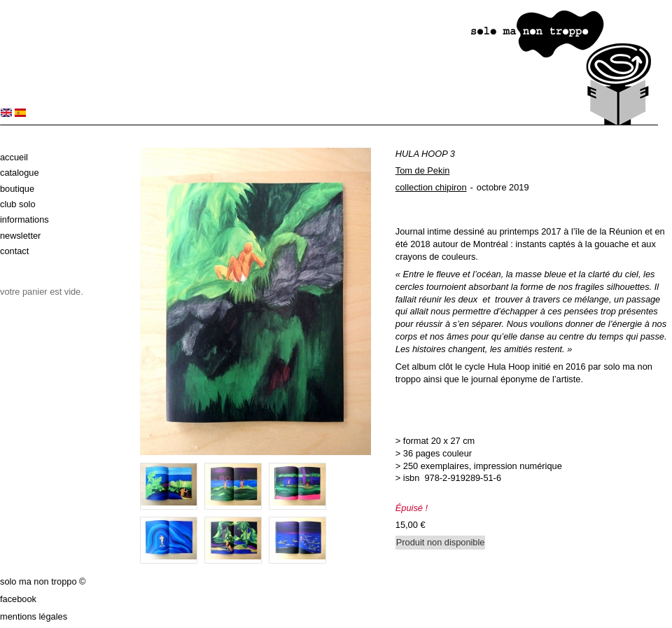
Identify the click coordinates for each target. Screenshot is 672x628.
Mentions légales (34, 616)
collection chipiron (431, 187)
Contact (14, 251)
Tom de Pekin (423, 170)
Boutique (17, 189)
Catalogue (20, 173)
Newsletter (20, 236)
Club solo (18, 204)
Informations (24, 219)
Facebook (18, 599)
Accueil (14, 157)
